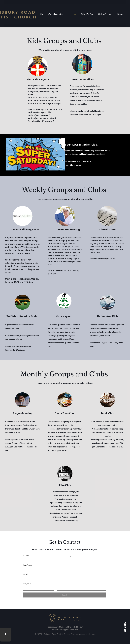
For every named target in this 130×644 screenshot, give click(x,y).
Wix (94, 634)
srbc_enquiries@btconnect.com (65, 630)
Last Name (28, 565)
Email (25, 574)
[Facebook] (6, 634)
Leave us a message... (65, 556)
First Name (28, 556)
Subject (26, 584)
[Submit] (65, 595)
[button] (125, 627)
